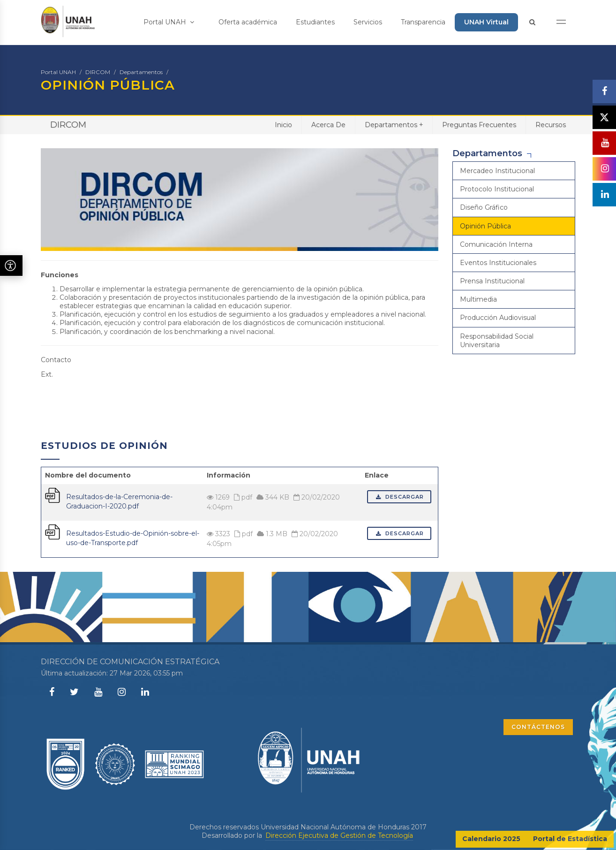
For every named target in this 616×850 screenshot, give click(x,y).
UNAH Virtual (486, 22)
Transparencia (423, 22)
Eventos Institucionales (498, 263)
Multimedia (478, 299)
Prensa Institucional (492, 281)
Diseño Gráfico (484, 207)
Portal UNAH (169, 22)
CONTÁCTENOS (538, 727)
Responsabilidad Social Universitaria (497, 341)
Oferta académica (248, 22)
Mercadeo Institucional (497, 171)
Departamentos (141, 72)
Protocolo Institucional (497, 189)
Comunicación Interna (496, 244)
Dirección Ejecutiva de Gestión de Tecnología (339, 835)
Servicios (368, 22)
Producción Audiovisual (498, 318)
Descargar (399, 497)
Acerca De (328, 125)
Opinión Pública (485, 226)
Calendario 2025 (491, 839)
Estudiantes (315, 22)
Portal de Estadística (570, 839)
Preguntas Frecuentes (479, 125)
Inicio (283, 125)
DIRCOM (98, 72)
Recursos (551, 125)
